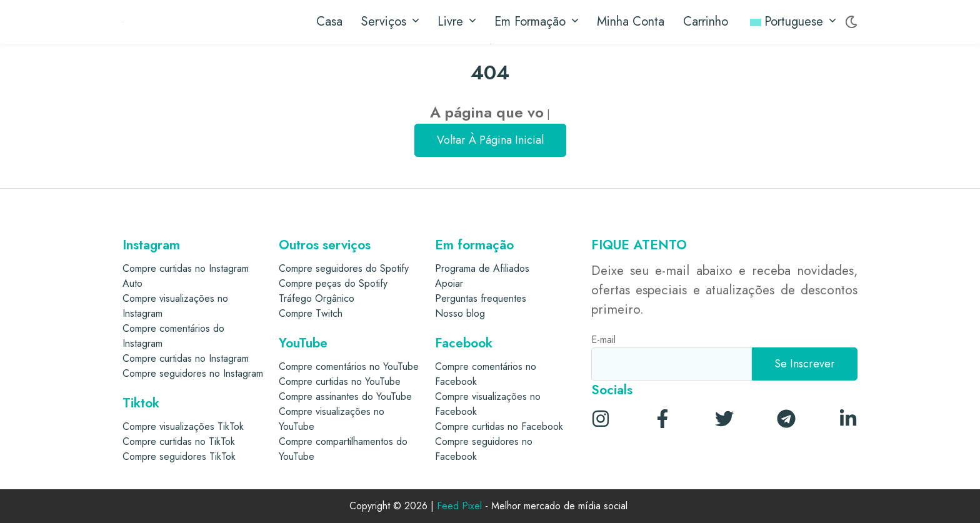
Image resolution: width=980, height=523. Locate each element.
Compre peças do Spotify (333, 283)
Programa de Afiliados (482, 268)
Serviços (390, 22)
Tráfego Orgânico (317, 298)
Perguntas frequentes (481, 298)
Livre (457, 22)
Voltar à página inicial (490, 140)
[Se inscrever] (805, 364)
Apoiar (449, 283)
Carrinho (706, 22)
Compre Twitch (311, 313)
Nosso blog (460, 313)
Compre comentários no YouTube (349, 366)
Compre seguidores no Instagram (193, 373)
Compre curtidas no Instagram (186, 358)
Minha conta (631, 22)
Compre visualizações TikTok (183, 426)
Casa (329, 22)
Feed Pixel (459, 506)
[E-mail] (672, 364)
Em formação (536, 22)
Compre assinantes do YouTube (345, 396)
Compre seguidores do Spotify (344, 268)
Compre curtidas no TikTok (179, 441)
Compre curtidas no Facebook (499, 426)
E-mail (603, 340)
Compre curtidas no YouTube (340, 381)
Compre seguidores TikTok (179, 456)
